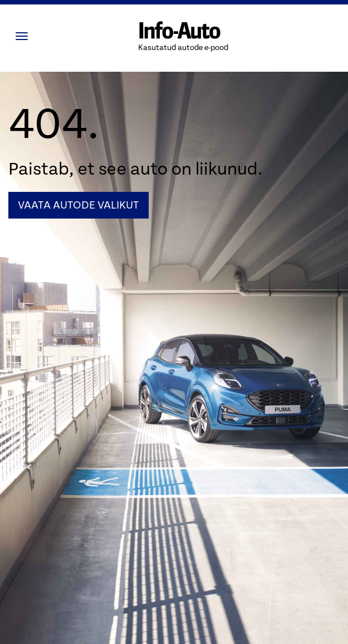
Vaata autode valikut (79, 205)
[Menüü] (24, 36)
